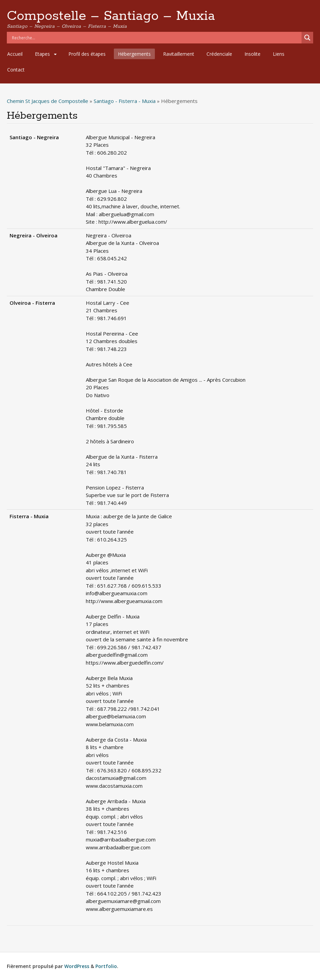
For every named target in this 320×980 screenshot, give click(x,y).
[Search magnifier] (307, 38)
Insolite (252, 54)
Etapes (42, 54)
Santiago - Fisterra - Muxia (125, 101)
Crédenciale (219, 54)
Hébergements (134, 54)
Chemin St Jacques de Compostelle (48, 101)
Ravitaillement (179, 54)
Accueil (15, 54)
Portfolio (106, 966)
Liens (279, 54)
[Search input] (156, 38)
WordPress (77, 966)
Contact (16, 70)
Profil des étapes (87, 54)
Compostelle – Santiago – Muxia (111, 16)
